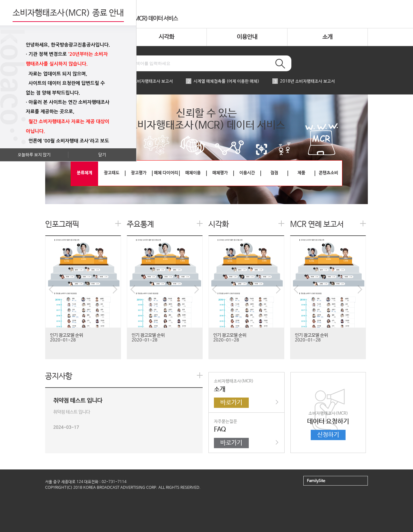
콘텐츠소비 (328, 173)
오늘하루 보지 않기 (34, 155)
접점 (274, 173)
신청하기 (328, 435)
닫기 (102, 155)
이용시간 (247, 173)
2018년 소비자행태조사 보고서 (304, 81)
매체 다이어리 (166, 173)
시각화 (166, 37)
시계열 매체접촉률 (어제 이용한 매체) (223, 81)
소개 (327, 37)
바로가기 (231, 403)
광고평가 (139, 173)
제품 (301, 173)
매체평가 (220, 173)
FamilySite (316, 481)
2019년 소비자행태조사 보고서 (142, 81)
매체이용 (193, 173)
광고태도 (112, 173)
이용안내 (247, 37)
